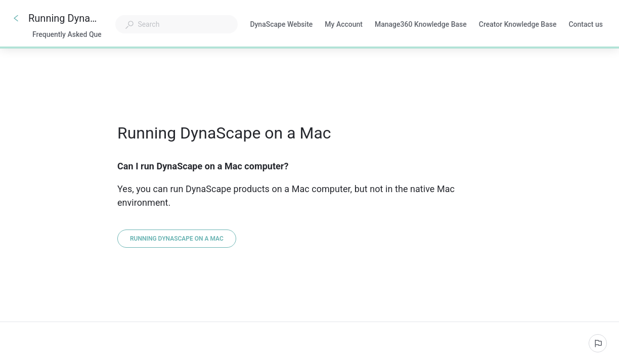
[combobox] (176, 24)
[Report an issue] (598, 343)
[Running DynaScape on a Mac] (177, 239)
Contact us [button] (586, 24)
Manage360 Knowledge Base (421, 25)
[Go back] (16, 18)
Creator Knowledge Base (518, 25)
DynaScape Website (281, 25)
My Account (344, 25)
